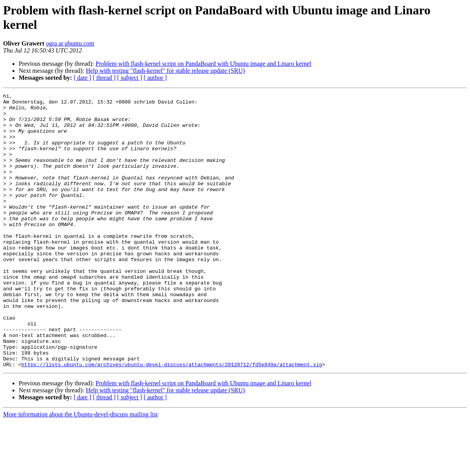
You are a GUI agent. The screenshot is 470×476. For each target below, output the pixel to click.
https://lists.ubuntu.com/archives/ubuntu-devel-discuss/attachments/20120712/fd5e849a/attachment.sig (172, 419)
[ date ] (82, 78)
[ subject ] (130, 78)
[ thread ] (104, 78)
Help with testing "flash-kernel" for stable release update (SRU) (165, 71)
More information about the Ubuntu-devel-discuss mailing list (80, 469)
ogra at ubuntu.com (70, 43)
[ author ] (155, 78)
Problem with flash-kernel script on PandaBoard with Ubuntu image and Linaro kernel (203, 64)
